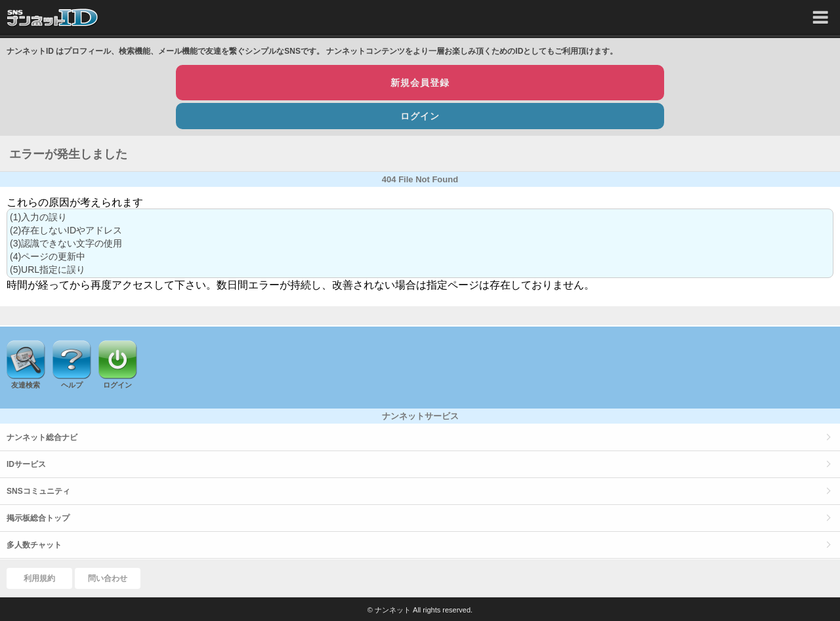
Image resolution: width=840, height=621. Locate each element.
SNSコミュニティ (38, 491)
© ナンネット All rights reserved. (420, 610)
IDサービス (26, 464)
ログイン (420, 116)
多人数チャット (34, 545)
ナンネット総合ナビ (42, 437)
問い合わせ (108, 578)
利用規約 (39, 578)
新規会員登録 (420, 83)
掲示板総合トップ (38, 518)
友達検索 (26, 385)
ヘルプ (72, 385)
